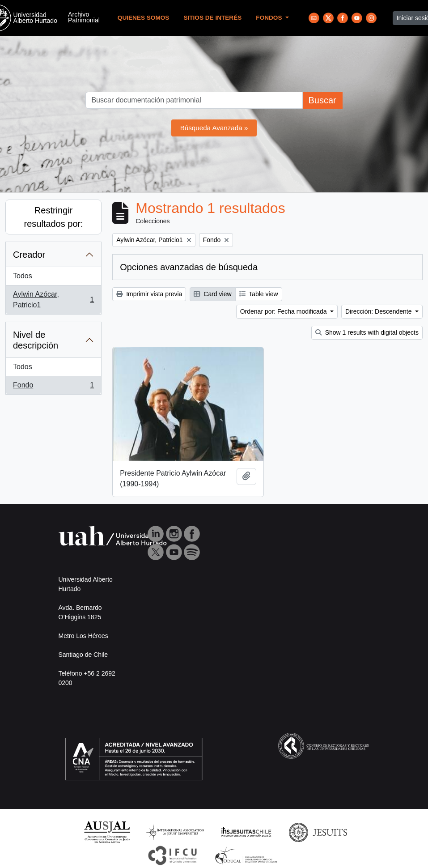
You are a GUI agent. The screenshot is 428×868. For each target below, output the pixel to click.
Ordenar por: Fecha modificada (284, 311)
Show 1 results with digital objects (367, 332)
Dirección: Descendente (379, 311)
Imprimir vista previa (149, 294)
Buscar (322, 100)
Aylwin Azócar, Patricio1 (53, 300)
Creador (29, 255)
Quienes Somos (144, 18)
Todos (23, 276)
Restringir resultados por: (53, 217)
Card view (212, 294)
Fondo (53, 387)
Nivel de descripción (36, 340)
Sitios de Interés (212, 18)
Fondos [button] (270, 18)
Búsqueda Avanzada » (214, 128)
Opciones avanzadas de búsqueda (189, 267)
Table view (259, 294)
